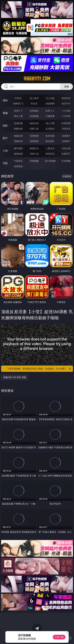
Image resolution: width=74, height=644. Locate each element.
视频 (5, 113)
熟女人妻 (18, 116)
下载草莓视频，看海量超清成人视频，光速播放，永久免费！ (39, 369)
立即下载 (59, 637)
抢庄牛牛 (66, 103)
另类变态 (66, 129)
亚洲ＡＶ (18, 111)
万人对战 (50, 98)
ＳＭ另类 (66, 116)
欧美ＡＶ (50, 111)
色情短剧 (18, 166)
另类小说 (34, 154)
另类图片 (66, 141)
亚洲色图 (34, 136)
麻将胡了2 (18, 103)
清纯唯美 (34, 141)
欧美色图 (50, 136)
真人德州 (34, 98)
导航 (5, 163)
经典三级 (34, 129)
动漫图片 (66, 136)
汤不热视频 (50, 161)
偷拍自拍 (34, 123)
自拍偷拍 (34, 111)
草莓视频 (34, 161)
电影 (5, 126)
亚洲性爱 (18, 123)
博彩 (5, 100)
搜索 (67, 87)
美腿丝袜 (18, 141)
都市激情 (18, 148)
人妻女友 (50, 148)
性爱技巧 (66, 154)
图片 (5, 138)
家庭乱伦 (34, 148)
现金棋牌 (50, 103)
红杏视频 (66, 161)
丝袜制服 (34, 116)
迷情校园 (18, 154)
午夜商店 (18, 161)
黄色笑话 (50, 154)
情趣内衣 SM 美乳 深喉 (15, 377)
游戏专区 (66, 98)
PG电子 (18, 98)
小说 (5, 151)
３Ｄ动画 (66, 111)
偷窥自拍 (18, 136)
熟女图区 (50, 141)
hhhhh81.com (37, 79)
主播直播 (50, 116)
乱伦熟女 (50, 129)
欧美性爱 (66, 123)
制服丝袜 (18, 129)
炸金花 (34, 103)
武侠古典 (66, 148)
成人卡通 (50, 123)
